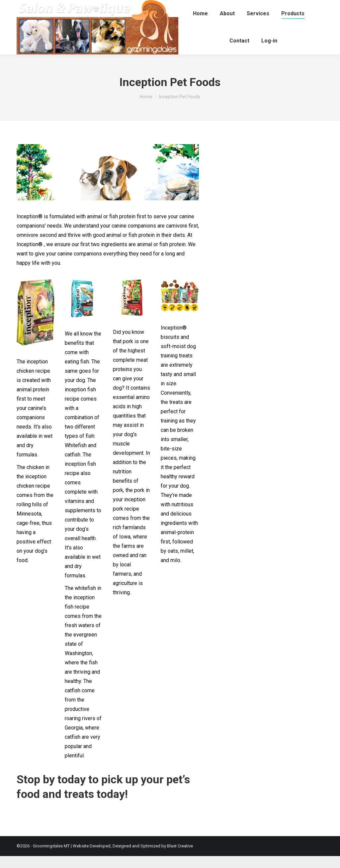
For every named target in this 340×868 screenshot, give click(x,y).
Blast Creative (180, 858)
